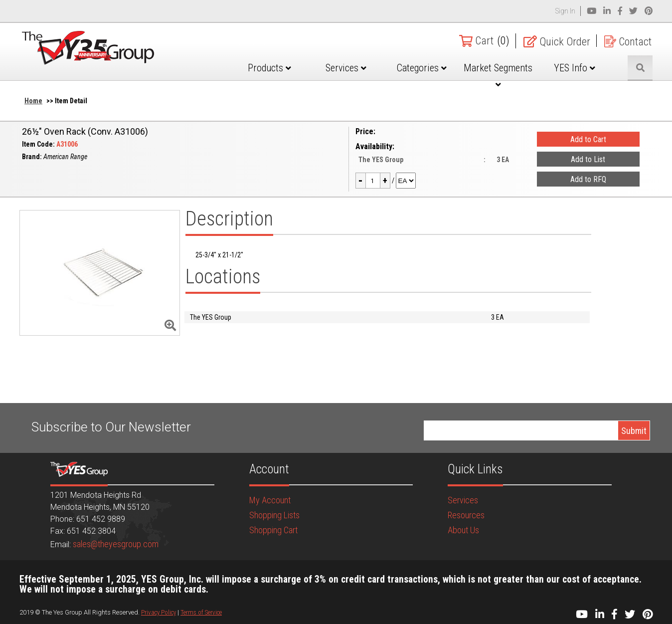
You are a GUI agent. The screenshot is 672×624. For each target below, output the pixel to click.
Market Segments (498, 75)
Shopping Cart (273, 530)
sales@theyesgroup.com (116, 544)
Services (346, 68)
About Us (463, 530)
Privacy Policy (159, 612)
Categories (422, 68)
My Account (270, 500)
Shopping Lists (274, 515)
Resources (466, 515)
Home (33, 101)
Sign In (565, 11)
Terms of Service (201, 612)
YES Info (575, 68)
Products (269, 68)
